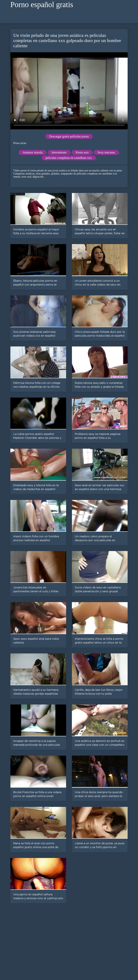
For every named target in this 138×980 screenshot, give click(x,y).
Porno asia (82, 152)
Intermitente (59, 152)
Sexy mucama (106, 152)
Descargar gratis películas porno (69, 136)
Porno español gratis (42, 5)
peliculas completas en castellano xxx (69, 158)
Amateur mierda (32, 152)
